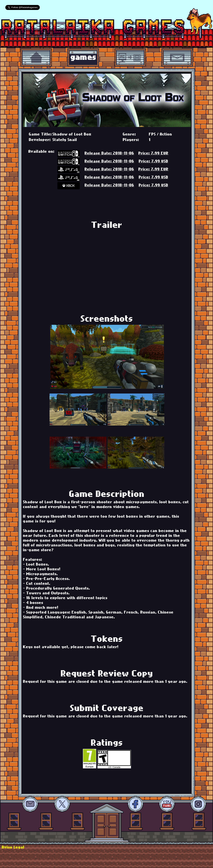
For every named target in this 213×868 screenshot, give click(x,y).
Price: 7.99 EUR (153, 154)
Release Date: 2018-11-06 (109, 154)
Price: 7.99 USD (154, 162)
